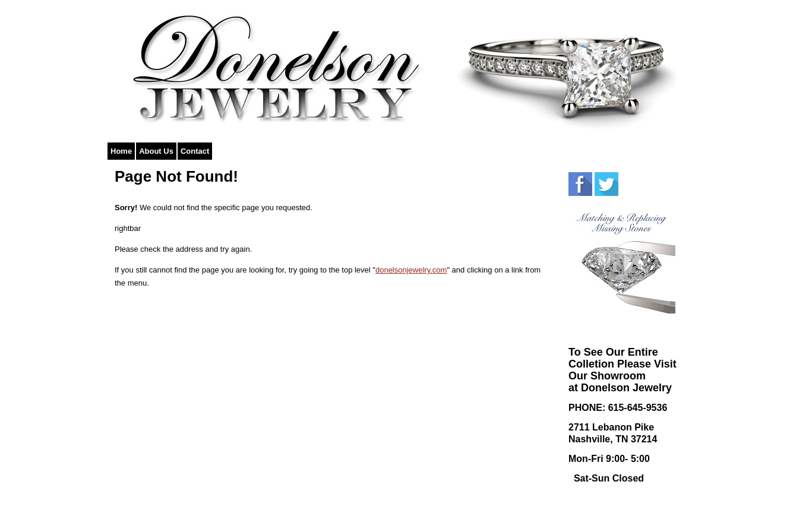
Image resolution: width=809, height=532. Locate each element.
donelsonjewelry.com (411, 270)
